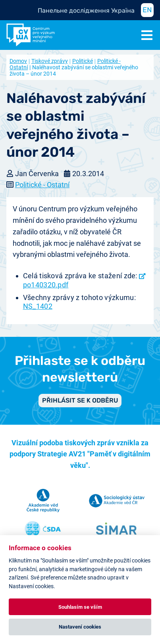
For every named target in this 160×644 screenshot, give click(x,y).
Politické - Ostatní (42, 185)
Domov (18, 61)
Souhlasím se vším (80, 607)
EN (147, 10)
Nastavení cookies (80, 627)
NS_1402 (38, 306)
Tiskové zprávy (50, 61)
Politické (83, 61)
